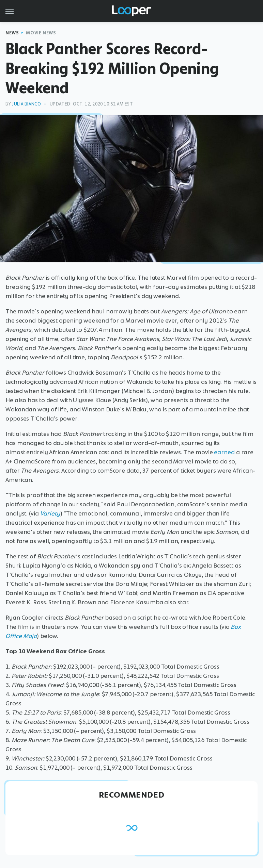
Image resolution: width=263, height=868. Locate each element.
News (12, 33)
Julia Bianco (26, 104)
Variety (50, 513)
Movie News (41, 33)
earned (224, 452)
